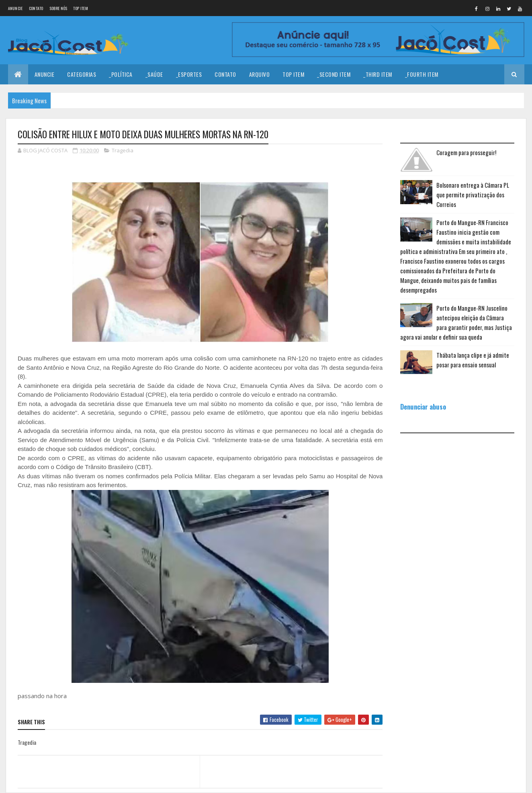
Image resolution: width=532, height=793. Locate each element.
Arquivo (260, 74)
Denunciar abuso (423, 407)
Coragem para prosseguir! (466, 152)
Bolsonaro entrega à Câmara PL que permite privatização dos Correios (473, 195)
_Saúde (154, 74)
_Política (121, 74)
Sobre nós (58, 8)
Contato (36, 8)
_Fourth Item (422, 74)
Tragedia (123, 150)
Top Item (80, 8)
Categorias (82, 74)
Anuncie (15, 8)
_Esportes (189, 74)
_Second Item (334, 74)
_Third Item (378, 74)
